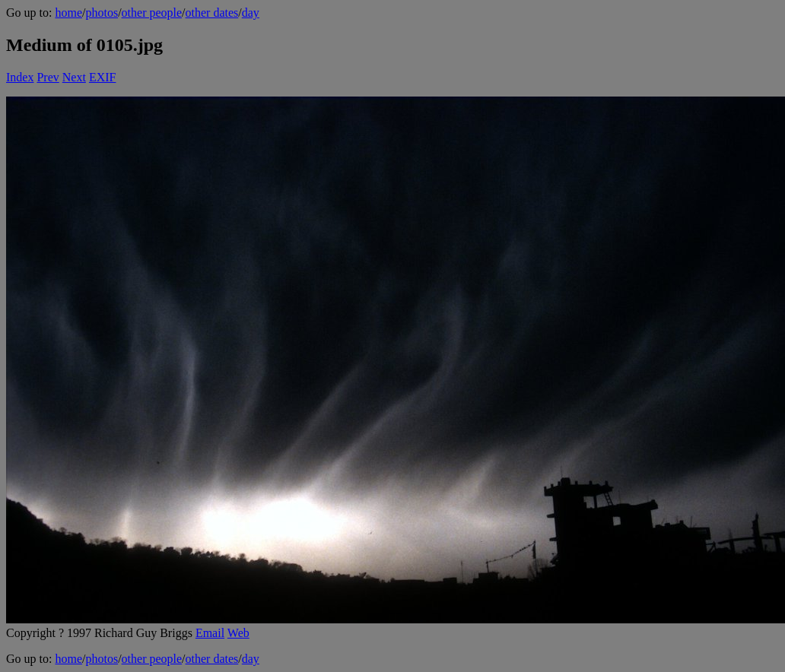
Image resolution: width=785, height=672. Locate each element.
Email (210, 633)
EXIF (103, 77)
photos (102, 13)
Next (74, 77)
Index (20, 77)
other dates (212, 13)
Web (238, 633)
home (68, 13)
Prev (48, 77)
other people (152, 13)
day (251, 13)
